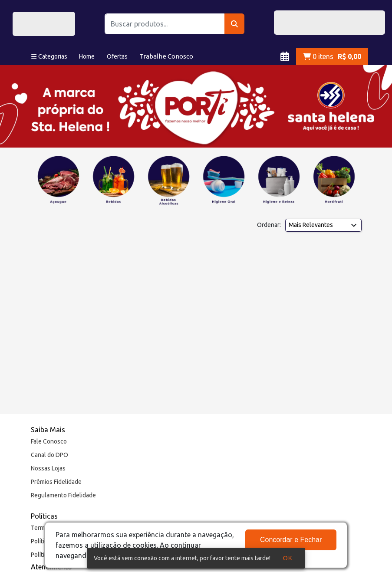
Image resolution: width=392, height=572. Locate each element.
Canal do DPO (49, 455)
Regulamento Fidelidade (63, 495)
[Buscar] (235, 24)
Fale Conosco (49, 441)
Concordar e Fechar (291, 540)
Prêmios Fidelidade (56, 482)
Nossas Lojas (48, 468)
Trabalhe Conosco (166, 56)
